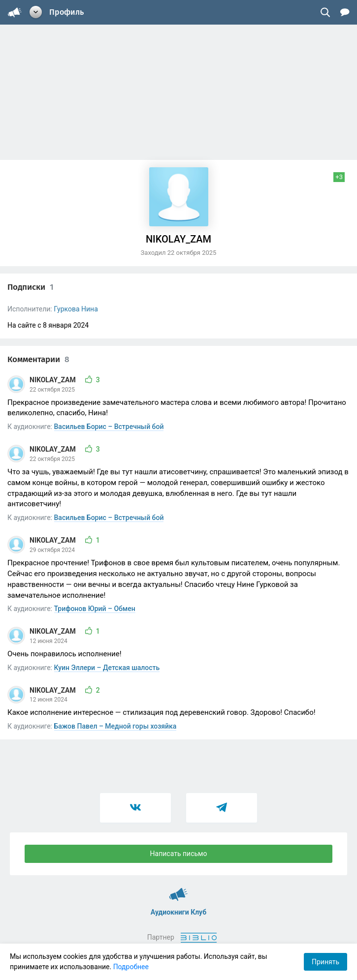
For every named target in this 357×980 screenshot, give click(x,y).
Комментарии (38, 359)
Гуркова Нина (76, 309)
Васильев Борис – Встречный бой (109, 427)
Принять (325, 962)
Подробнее (131, 967)
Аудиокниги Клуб (178, 890)
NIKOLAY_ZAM (53, 380)
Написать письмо (179, 854)
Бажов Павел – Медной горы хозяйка (115, 726)
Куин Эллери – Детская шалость (107, 668)
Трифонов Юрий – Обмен (95, 609)
